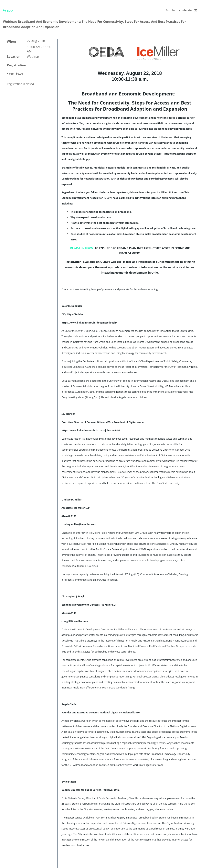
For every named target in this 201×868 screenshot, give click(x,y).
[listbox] (182, 10)
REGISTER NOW (82, 248)
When (11, 41)
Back (10, 11)
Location (14, 57)
